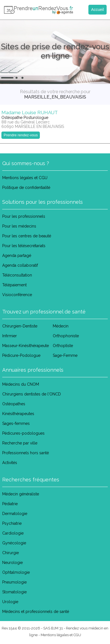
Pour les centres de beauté (27, 236)
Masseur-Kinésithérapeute (26, 346)
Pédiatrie (10, 504)
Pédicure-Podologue (21, 355)
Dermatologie (15, 514)
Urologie (10, 602)
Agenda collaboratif (20, 265)
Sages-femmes (16, 423)
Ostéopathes (14, 404)
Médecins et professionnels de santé (36, 612)
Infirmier (10, 336)
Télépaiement (14, 285)
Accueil (98, 10)
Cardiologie (13, 533)
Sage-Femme (65, 355)
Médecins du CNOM (21, 384)
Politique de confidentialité (26, 188)
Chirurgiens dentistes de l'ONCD (32, 394)
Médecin (61, 326)
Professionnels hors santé (26, 453)
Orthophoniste (66, 336)
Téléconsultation (17, 275)
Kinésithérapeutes (18, 414)
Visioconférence (17, 295)
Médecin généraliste (21, 494)
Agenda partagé (17, 256)
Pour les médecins (19, 226)
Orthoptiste (63, 346)
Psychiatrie (12, 523)
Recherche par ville (20, 443)
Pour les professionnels (24, 216)
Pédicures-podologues (23, 433)
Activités (10, 463)
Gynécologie (14, 543)
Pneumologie (14, 582)
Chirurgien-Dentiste (20, 326)
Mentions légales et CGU (25, 178)
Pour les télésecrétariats (24, 246)
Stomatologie (14, 592)
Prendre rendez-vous (21, 135)
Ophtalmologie (16, 572)
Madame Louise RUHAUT (30, 113)
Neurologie (12, 563)
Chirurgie (11, 553)
